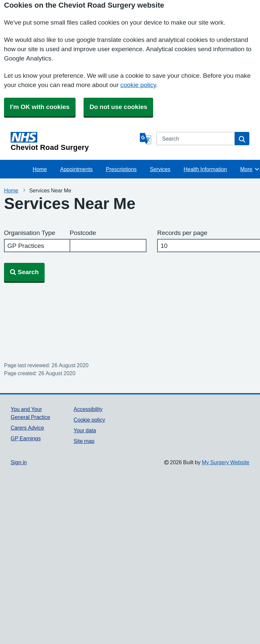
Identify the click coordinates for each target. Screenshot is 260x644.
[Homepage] (74, 142)
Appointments (76, 169)
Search (24, 272)
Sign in (19, 462)
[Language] (145, 139)
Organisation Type (30, 233)
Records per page (182, 233)
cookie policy (138, 85)
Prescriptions (121, 169)
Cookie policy (89, 420)
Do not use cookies (118, 107)
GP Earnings (26, 438)
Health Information (205, 169)
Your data (85, 430)
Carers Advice (27, 428)
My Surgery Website (226, 462)
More (250, 169)
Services (160, 169)
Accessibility (88, 409)
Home (40, 169)
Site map (84, 441)
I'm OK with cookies (40, 107)
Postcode (83, 233)
